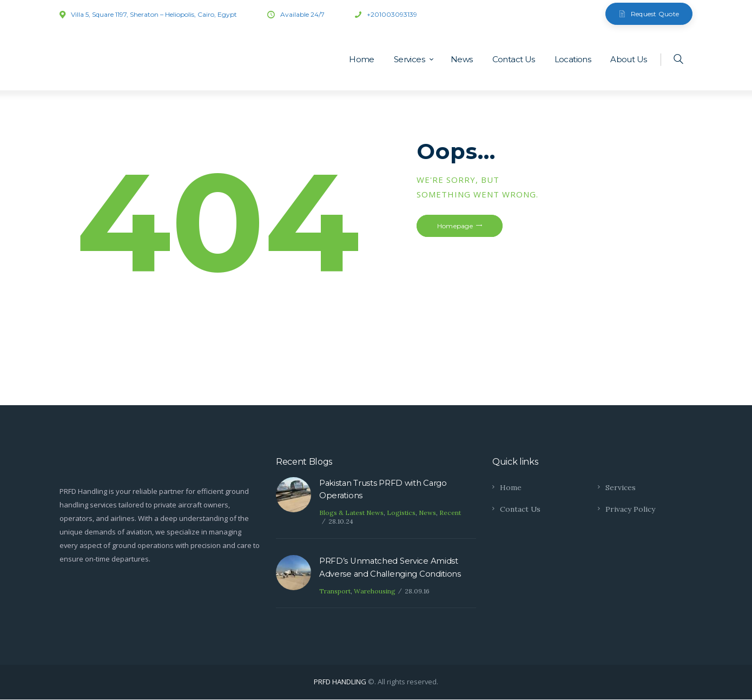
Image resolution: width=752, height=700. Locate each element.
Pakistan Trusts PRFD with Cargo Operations (384, 490)
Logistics (401, 513)
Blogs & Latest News (351, 513)
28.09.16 (417, 592)
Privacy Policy (630, 509)
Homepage (455, 226)
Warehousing (375, 592)
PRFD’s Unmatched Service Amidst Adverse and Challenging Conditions (391, 568)
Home (511, 487)
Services (621, 487)
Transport (335, 592)
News (427, 513)
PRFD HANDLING (340, 682)
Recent (450, 513)
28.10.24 (341, 522)
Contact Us (520, 509)
